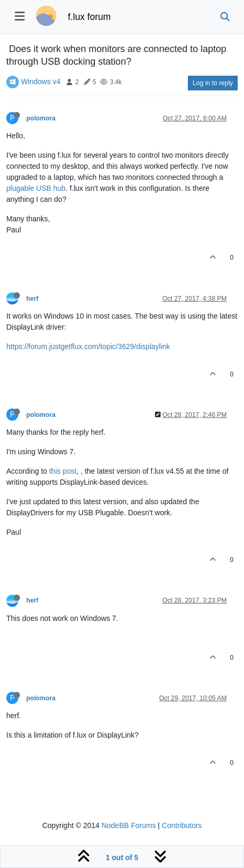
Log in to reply (213, 83)
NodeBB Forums (128, 825)
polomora (41, 118)
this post (63, 471)
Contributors (182, 825)
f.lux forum (89, 17)
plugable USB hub (36, 188)
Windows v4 (41, 81)
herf (32, 299)
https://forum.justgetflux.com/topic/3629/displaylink (88, 346)
